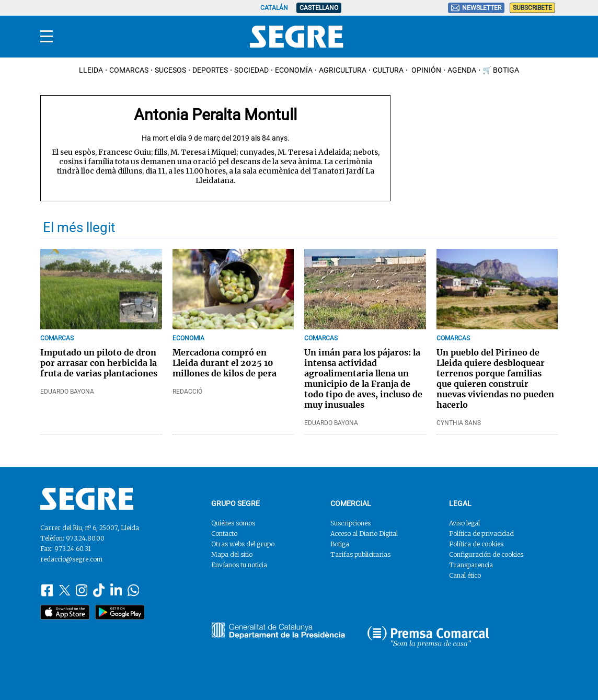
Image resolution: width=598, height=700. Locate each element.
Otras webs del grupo (243, 544)
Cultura (388, 70)
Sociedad (251, 70)
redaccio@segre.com (71, 559)
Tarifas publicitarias (360, 554)
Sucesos (170, 70)
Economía (294, 70)
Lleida (91, 70)
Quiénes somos (233, 523)
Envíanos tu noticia (239, 565)
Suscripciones (350, 523)
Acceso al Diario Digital (364, 533)
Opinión (425, 70)
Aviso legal (464, 523)
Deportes (210, 70)
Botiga (340, 544)
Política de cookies (476, 544)
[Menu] (47, 37)
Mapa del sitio (232, 554)
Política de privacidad (481, 533)
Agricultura (343, 70)
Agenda (462, 70)
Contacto (224, 533)
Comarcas (129, 70)
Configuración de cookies (486, 554)
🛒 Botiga (501, 70)
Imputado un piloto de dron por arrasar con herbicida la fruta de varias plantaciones (99, 363)
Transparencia (471, 565)
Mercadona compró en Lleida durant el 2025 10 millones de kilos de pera (225, 363)
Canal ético (465, 575)
